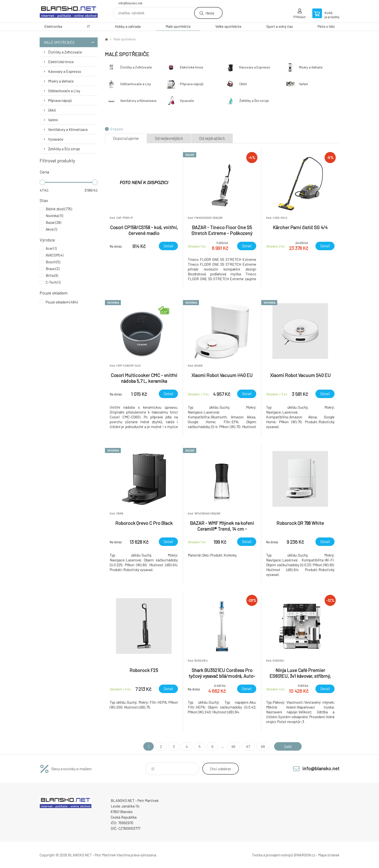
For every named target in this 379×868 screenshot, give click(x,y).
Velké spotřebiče (228, 26)
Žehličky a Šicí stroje (64, 149)
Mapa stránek (329, 855)
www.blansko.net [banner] (69, 11)
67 (248, 746)
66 (233, 746)
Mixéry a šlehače (61, 81)
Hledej (210, 13)
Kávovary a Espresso (65, 71)
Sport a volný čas (280, 26)
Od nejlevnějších (169, 138)
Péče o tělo (326, 26)
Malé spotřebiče (178, 26)
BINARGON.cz (304, 855)
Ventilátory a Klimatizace (68, 129)
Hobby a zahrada (128, 26)
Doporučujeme (126, 138)
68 (263, 746)
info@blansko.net (130, 3)
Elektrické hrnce (61, 62)
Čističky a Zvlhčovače (65, 52)
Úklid (52, 110)
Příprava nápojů (60, 100)
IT (89, 26)
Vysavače (56, 139)
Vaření (53, 120)
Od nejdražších (212, 138)
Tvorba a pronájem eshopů (272, 855)
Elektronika (53, 26)
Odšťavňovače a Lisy (64, 91)
